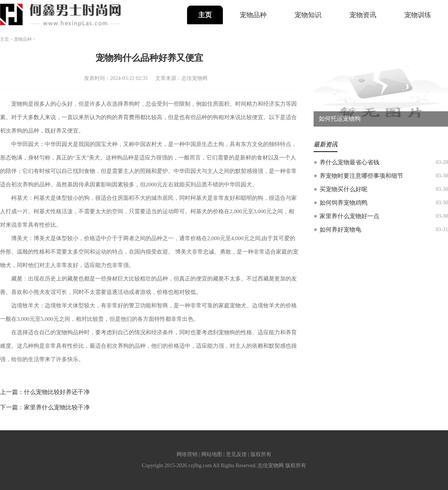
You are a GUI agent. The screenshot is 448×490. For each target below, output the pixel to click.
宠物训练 (418, 15)
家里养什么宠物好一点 (349, 216)
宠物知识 (308, 15)
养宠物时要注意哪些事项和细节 (361, 176)
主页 (205, 15)
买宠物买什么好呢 (343, 189)
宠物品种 (253, 15)
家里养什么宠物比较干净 (57, 407)
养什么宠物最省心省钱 (349, 162)
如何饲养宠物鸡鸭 (343, 203)
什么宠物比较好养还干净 (57, 392)
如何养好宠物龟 (340, 230)
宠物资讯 (363, 15)
